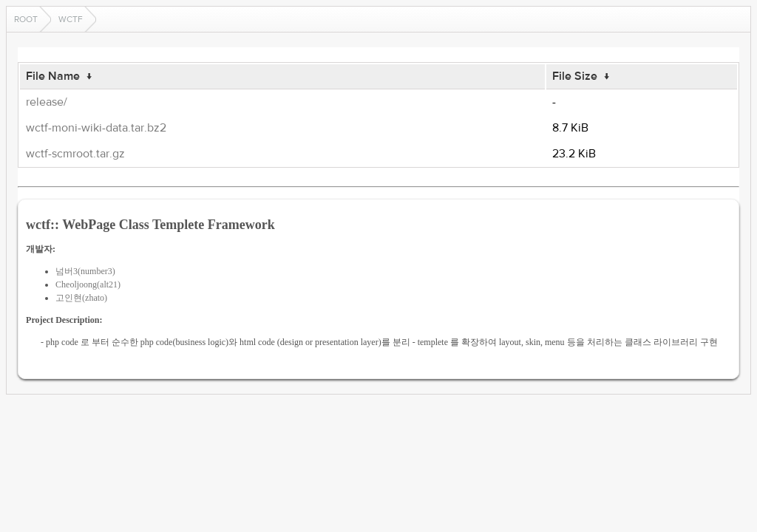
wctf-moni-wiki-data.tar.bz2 (96, 128)
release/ (47, 102)
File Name (53, 76)
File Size (575, 76)
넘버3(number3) (85, 271)
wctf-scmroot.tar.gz (75, 154)
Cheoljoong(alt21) (88, 284)
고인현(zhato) (81, 298)
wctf (71, 19)
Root (26, 19)
